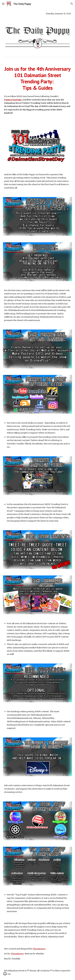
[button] (3, 4)
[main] (37, 14)
